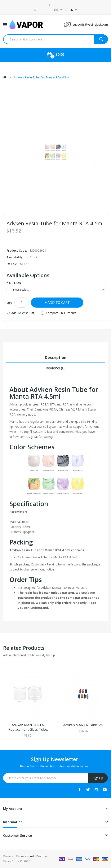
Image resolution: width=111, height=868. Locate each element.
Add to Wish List (23, 313)
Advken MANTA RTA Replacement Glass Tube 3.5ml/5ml (28, 727)
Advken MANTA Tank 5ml (83, 725)
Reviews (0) (55, 368)
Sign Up (98, 778)
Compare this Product (61, 313)
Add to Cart (59, 303)
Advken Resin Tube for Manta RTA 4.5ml (42, 77)
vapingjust (27, 856)
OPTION (15, 283)
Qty (9, 303)
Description (55, 357)
